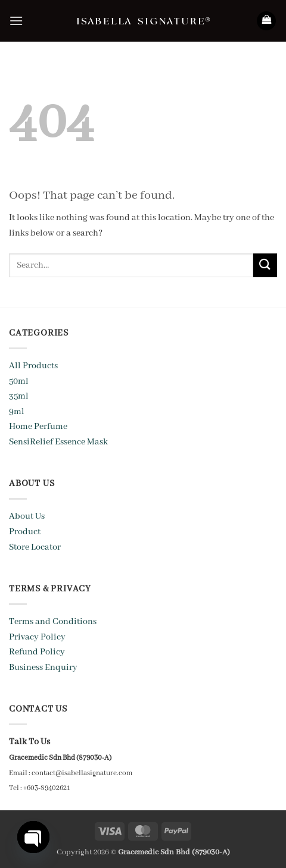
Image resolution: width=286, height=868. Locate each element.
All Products (33, 366)
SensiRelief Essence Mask (58, 442)
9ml (17, 412)
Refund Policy (37, 652)
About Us (27, 516)
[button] (16, 21)
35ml (19, 396)
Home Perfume (38, 427)
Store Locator (35, 547)
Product (25, 532)
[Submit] (265, 265)
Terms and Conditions (53, 622)
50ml (19, 381)
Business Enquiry (43, 668)
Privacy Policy (37, 637)
